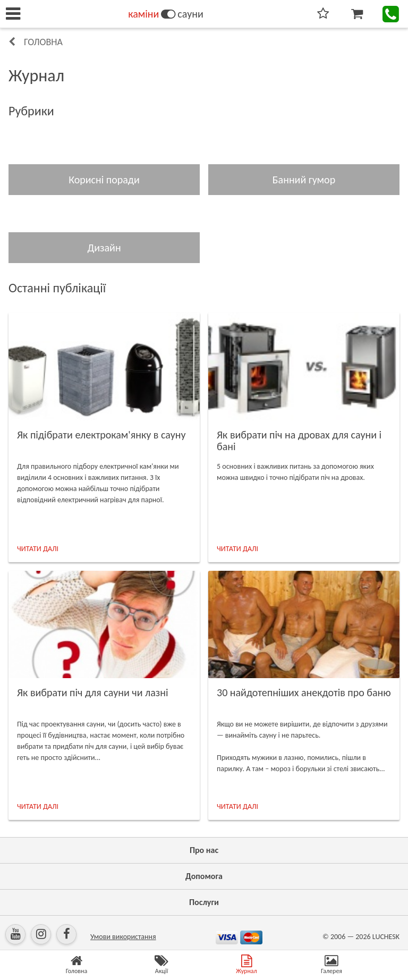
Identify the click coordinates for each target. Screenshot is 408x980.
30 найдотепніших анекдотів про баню (304, 692)
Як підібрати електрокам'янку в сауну (101, 435)
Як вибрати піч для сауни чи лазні (93, 692)
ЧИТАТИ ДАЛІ (38, 549)
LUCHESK (386, 937)
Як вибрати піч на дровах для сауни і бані (299, 441)
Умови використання (123, 937)
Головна (43, 42)
